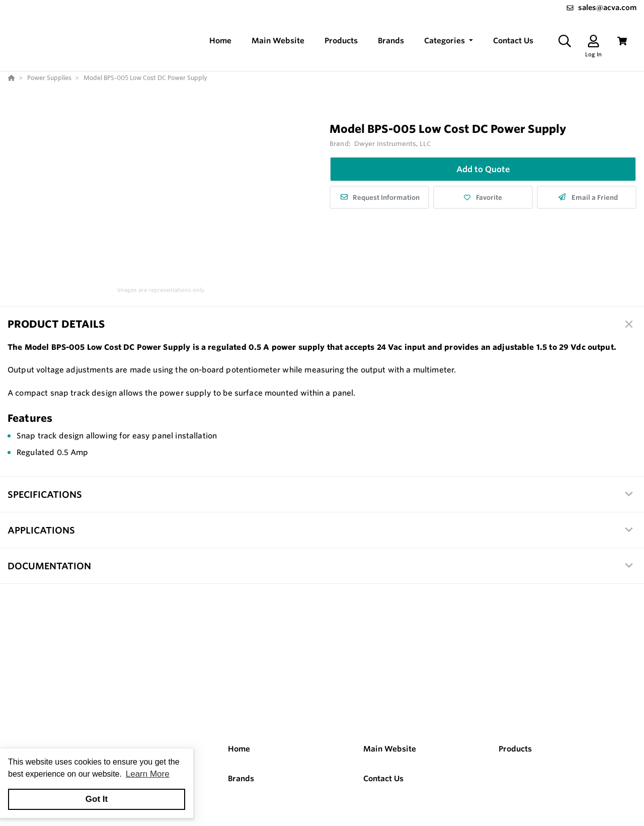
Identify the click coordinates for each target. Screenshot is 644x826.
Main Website (390, 749)
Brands (241, 778)
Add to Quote (483, 169)
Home (239, 749)
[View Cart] (622, 41)
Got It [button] (97, 799)
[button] (449, 41)
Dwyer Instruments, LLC (393, 143)
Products (515, 749)
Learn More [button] (148, 774)
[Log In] (593, 41)
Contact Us (383, 778)
